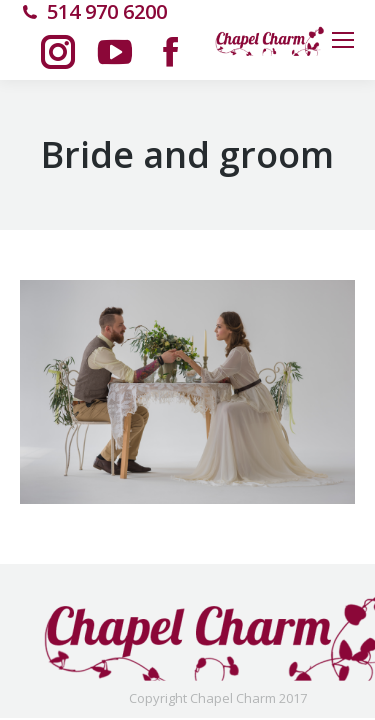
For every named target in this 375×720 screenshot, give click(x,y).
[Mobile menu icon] (343, 40)
